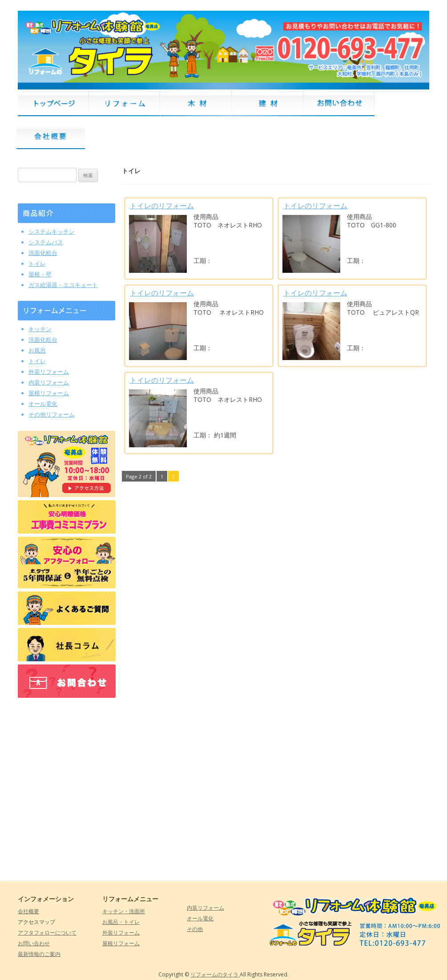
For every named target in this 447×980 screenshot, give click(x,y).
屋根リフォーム (121, 943)
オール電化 (200, 918)
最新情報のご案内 (39, 954)
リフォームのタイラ (215, 974)
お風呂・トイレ (121, 922)
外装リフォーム (121, 933)
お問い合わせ (34, 943)
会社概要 (28, 911)
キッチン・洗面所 (124, 911)
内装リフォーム (205, 908)
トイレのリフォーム (162, 206)
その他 (195, 929)
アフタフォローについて (47, 933)
